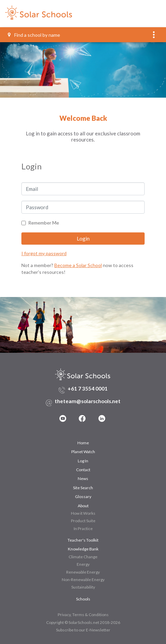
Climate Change (83, 557)
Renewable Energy (83, 572)
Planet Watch (83, 452)
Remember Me (44, 223)
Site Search (83, 488)
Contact (83, 470)
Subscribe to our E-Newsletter (83, 630)
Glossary (83, 497)
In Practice (83, 529)
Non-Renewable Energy (83, 580)
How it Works (83, 513)
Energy (83, 564)
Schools (83, 599)
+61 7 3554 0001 (88, 389)
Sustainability (83, 587)
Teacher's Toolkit (83, 540)
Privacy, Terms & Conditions (83, 615)
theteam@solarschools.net (88, 401)
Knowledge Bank (83, 549)
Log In (83, 461)
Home (83, 443)
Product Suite (83, 521)
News (83, 478)
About (83, 506)
